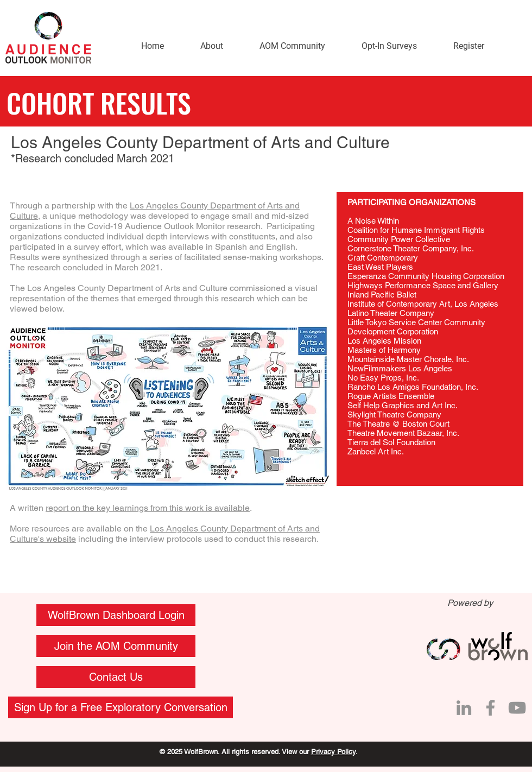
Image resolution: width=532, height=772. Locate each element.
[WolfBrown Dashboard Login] (116, 615)
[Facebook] (490, 708)
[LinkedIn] (464, 708)
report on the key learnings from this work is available (148, 508)
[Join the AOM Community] (116, 646)
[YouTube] (517, 708)
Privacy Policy (333, 752)
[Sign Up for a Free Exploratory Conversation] (121, 707)
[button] (116, 677)
